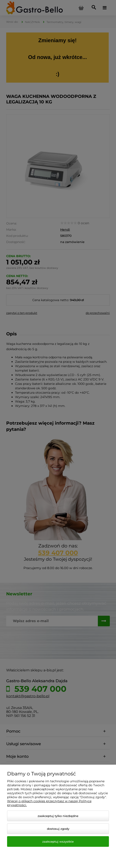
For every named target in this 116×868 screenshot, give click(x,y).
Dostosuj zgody (58, 829)
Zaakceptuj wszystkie (58, 841)
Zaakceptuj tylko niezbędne (58, 816)
